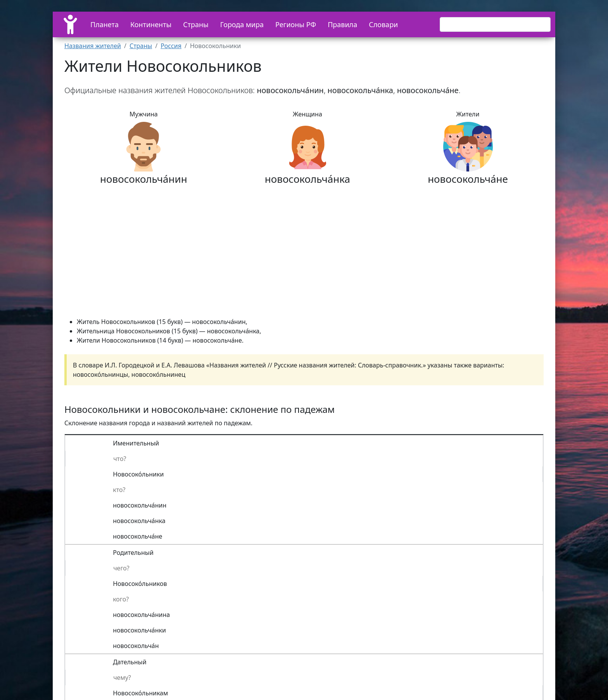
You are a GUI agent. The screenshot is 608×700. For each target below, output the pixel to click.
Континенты (151, 24)
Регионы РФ (296, 24)
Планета (104, 24)
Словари (383, 24)
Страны (196, 24)
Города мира (242, 24)
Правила (342, 24)
